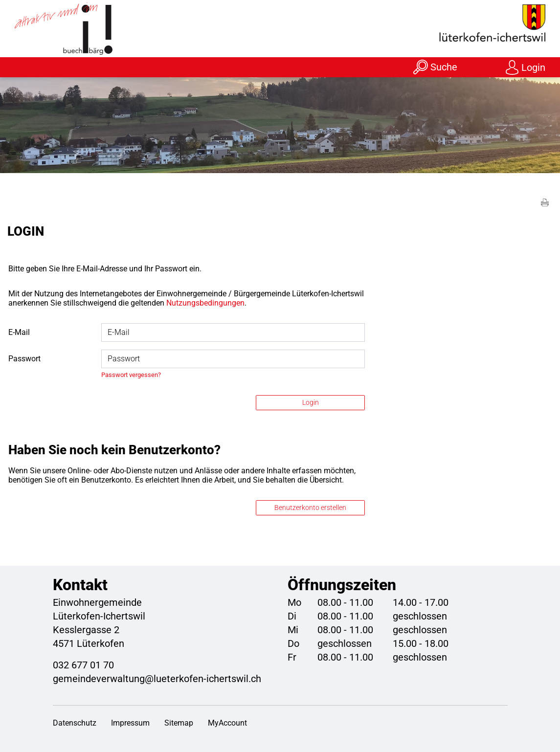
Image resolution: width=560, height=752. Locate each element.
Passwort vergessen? (131, 375)
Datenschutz (75, 723)
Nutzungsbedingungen (205, 303)
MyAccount (227, 723)
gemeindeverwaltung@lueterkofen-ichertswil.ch (157, 679)
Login (533, 67)
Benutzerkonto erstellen (310, 508)
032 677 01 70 (83, 665)
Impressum (130, 723)
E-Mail (19, 332)
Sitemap (179, 723)
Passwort (24, 359)
